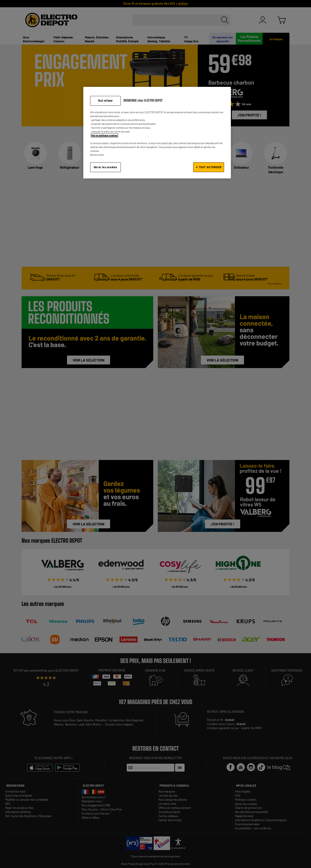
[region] (157, 133)
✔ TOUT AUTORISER (209, 167)
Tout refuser (105, 101)
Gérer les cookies (105, 167)
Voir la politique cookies (104, 135)
